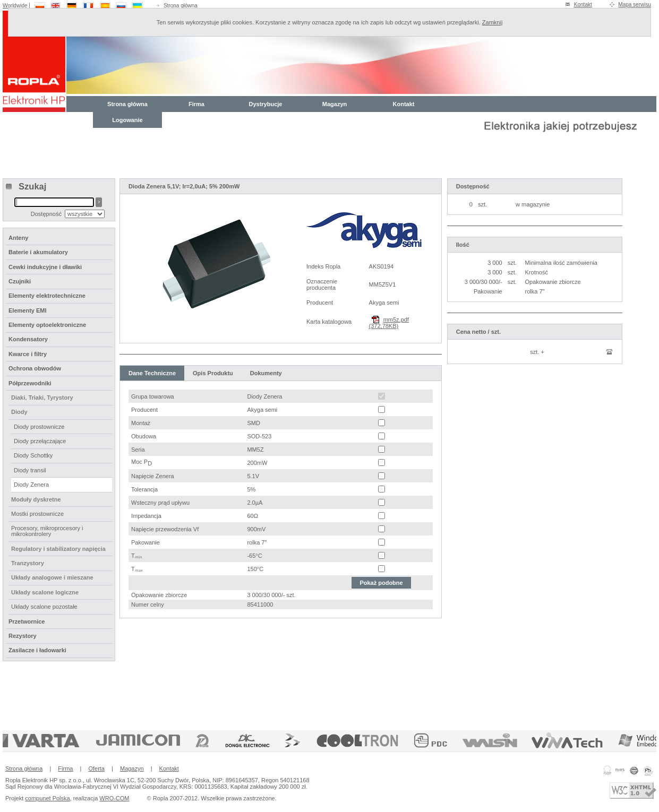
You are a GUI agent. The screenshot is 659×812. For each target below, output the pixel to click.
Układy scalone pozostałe (44, 607)
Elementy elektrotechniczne (47, 296)
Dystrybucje (266, 104)
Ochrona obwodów (35, 368)
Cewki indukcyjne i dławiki (45, 267)
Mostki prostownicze (37, 514)
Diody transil (30, 470)
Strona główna (181, 6)
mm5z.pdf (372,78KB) (389, 323)
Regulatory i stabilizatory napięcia (58, 549)
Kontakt (583, 5)
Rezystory (23, 636)
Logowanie (127, 120)
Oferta (96, 768)
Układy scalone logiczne (45, 592)
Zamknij (493, 22)
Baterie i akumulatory (38, 252)
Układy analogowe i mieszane (52, 577)
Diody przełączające (40, 441)
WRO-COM (114, 798)
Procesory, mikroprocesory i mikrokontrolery (47, 531)
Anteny (18, 238)
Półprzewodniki (30, 383)
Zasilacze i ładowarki (37, 650)
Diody (19, 412)
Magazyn (335, 104)
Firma (196, 104)
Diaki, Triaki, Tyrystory (42, 398)
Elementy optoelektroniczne (47, 325)
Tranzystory (28, 563)
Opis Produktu (213, 373)
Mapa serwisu (635, 5)
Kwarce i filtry (28, 354)
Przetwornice (27, 621)
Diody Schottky (33, 455)
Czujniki (20, 281)
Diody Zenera (31, 485)
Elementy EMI (28, 310)
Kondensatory (28, 339)
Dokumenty (266, 373)
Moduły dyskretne (36, 499)
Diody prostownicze (39, 427)
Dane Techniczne (152, 373)
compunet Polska (47, 798)
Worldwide (15, 6)
